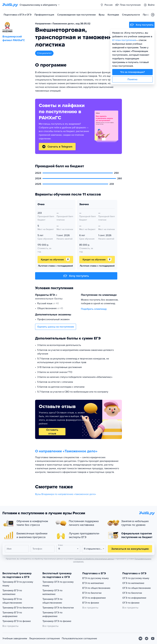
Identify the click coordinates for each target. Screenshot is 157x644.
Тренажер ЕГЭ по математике (12, 592)
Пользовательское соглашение (79, 638)
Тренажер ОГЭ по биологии (58, 608)
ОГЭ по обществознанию (137, 588)
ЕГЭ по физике (91, 603)
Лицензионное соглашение (44, 638)
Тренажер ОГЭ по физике (57, 621)
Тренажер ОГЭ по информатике (52, 614)
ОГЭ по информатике (134, 598)
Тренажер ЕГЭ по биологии (18, 608)
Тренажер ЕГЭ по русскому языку (18, 584)
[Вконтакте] (140, 638)
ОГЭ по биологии (132, 593)
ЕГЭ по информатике (94, 598)
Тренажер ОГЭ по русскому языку (58, 584)
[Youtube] (153, 638)
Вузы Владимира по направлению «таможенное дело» (66, 494)
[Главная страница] (10, 5)
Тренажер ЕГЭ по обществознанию (12, 601)
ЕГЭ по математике (93, 583)
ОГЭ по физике (131, 603)
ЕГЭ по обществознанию (96, 588)
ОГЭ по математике (133, 583)
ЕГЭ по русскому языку (96, 578)
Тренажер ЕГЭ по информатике (12, 614)
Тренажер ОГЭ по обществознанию (52, 601)
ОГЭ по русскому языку (136, 578)
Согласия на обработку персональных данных (94, 559)
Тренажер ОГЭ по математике (52, 592)
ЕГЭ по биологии (92, 593)
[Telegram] (147, 638)
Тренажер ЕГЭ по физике (17, 621)
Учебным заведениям (15, 638)
